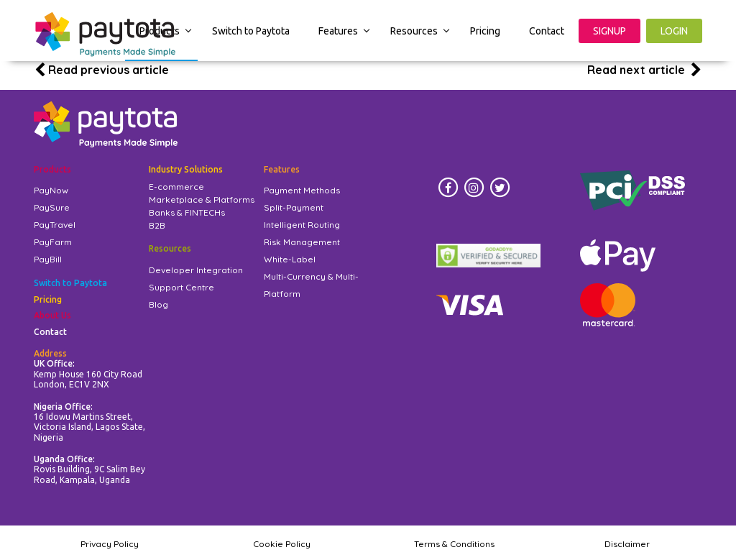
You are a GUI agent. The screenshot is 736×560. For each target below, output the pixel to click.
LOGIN (674, 31)
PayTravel (55, 225)
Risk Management (302, 242)
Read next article (644, 70)
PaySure (52, 207)
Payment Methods (302, 190)
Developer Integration (196, 270)
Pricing (485, 31)
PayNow (51, 190)
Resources (414, 31)
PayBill (48, 259)
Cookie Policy (282, 544)
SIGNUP (609, 31)
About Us (52, 315)
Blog (158, 304)
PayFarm (53, 242)
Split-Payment (294, 207)
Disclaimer (627, 544)
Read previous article (102, 70)
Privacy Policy (110, 544)
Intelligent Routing (302, 225)
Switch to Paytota (251, 31)
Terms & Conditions (454, 544)
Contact (547, 31)
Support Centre (181, 287)
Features (338, 31)
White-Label (290, 259)
